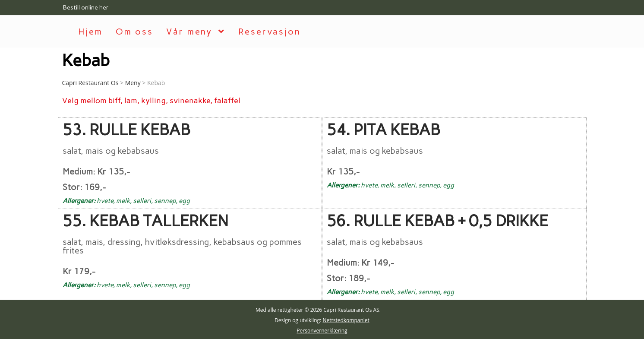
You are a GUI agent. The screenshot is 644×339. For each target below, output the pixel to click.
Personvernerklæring (322, 330)
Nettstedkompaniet (346, 319)
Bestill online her (86, 8)
